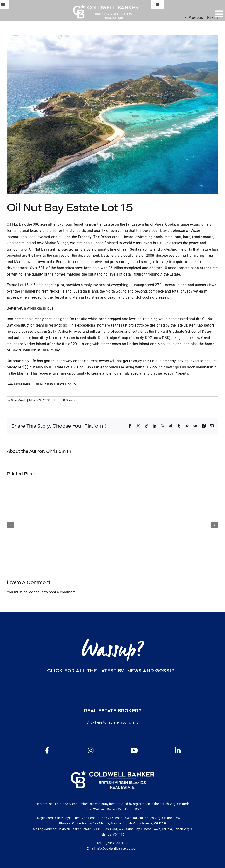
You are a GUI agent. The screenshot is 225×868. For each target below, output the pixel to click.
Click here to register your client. (112, 722)
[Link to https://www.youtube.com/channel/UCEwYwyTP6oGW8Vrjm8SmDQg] (134, 751)
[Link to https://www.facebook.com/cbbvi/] (47, 751)
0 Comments (72, 400)
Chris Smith (19, 400)
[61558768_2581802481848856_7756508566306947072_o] (112, 115)
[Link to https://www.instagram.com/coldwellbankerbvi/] (91, 751)
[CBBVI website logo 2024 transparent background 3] (106, 12)
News (56, 400)
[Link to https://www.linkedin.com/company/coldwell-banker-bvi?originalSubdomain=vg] (178, 751)
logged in (36, 592)
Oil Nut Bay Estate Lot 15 (55, 384)
